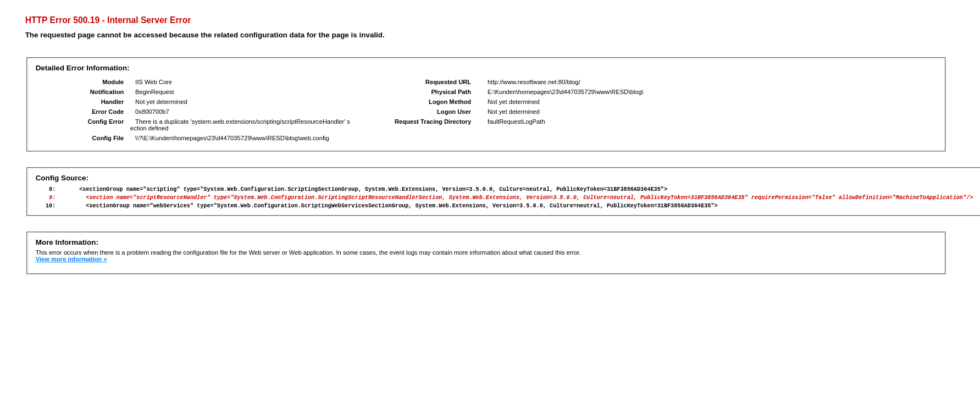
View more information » (71, 264)
